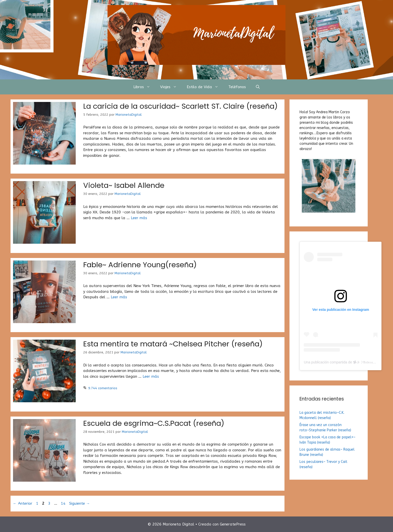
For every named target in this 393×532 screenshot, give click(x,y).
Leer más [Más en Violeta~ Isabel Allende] (139, 218)
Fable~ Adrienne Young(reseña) (140, 265)
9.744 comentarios (103, 388)
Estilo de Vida (205, 87)
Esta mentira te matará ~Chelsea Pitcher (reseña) (173, 344)
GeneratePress (233, 524)
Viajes (171, 87)
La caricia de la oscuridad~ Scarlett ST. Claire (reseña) (180, 106)
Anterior (23, 503)
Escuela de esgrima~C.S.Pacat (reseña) (154, 423)
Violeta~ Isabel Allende (124, 185)
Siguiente (80, 503)
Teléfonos (237, 87)
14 (64, 503)
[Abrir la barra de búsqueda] (258, 87)
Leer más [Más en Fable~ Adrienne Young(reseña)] (119, 297)
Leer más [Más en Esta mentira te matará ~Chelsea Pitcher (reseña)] (151, 376)
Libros (144, 87)
